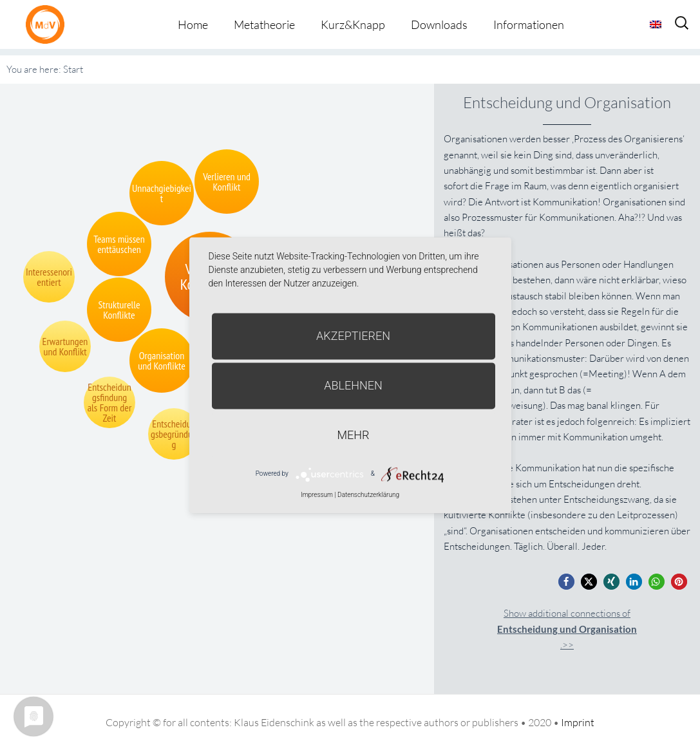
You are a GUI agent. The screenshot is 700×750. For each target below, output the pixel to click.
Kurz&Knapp (353, 24)
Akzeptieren (353, 336)
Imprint (578, 722)
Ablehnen (353, 385)
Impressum (317, 495)
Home (193, 24)
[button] (566, 582)
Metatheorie (264, 24)
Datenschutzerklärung (368, 495)
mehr (354, 435)
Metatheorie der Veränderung (48, 24)
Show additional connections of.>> (567, 629)
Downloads (439, 24)
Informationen (529, 24)
